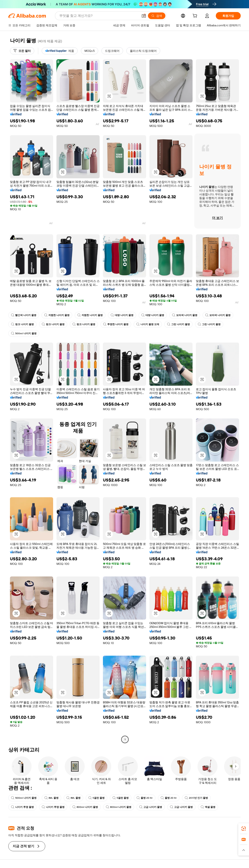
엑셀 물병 (208, 807)
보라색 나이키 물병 (185, 315)
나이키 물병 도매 (148, 324)
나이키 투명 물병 (22, 807)
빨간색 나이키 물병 (24, 315)
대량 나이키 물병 (122, 315)
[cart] (196, 16)
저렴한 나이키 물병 (57, 315)
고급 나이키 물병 (151, 807)
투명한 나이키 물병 (116, 324)
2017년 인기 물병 (196, 798)
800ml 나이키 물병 (85, 807)
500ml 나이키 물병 (24, 333)
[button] (144, 16)
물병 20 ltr (145, 798)
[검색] (157, 16)
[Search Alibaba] (99, 16)
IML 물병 (51, 798)
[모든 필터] (22, 51)
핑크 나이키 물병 (22, 324)
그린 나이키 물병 (178, 324)
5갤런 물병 (96, 798)
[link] (244, 829)
